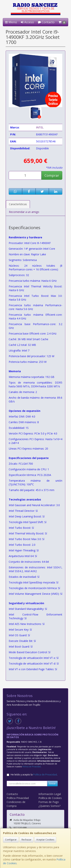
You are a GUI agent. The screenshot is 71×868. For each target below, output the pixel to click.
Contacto (46, 22)
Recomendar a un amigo (24, 212)
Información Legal (50, 794)
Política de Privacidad (32, 767)
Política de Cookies (50, 798)
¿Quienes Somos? (49, 806)
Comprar (52, 175)
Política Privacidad (18, 798)
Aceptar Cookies (45, 840)
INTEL (40, 127)
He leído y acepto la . (34, 775)
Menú (11, 22)
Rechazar (27, 840)
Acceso (27, 22)
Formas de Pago (49, 802)
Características (18, 204)
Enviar (52, 783)
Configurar (11, 840)
